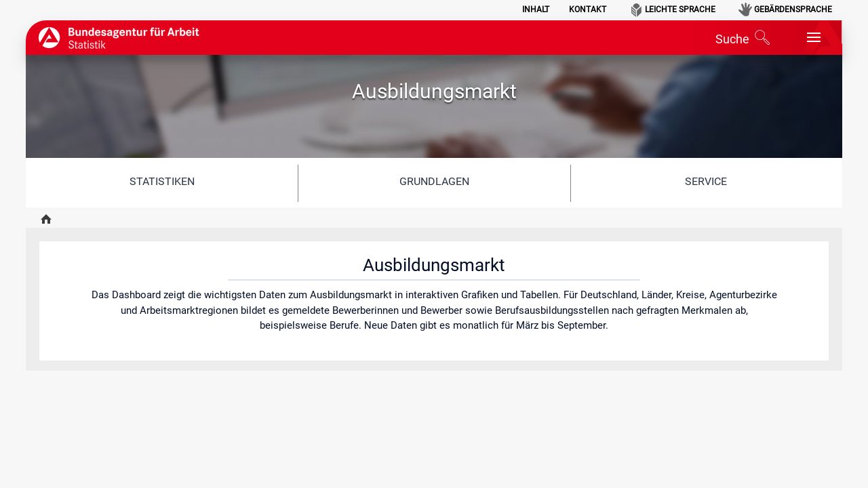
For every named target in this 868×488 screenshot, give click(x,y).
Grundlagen (434, 181)
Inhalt (536, 9)
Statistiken (162, 181)
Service (706, 181)
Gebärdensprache (793, 9)
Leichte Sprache (680, 9)
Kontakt (588, 9)
